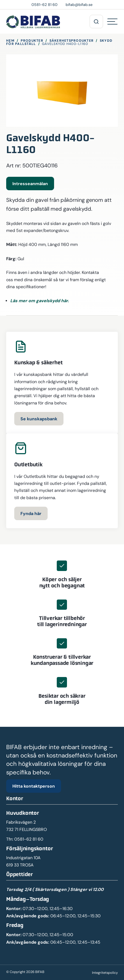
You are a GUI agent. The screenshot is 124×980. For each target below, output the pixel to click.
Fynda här (31, 513)
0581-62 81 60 (29, 839)
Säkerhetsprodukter (72, 40)
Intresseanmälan (30, 184)
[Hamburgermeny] (112, 22)
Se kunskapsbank (39, 419)
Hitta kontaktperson (34, 786)
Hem (10, 40)
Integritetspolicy (105, 973)
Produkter (32, 40)
